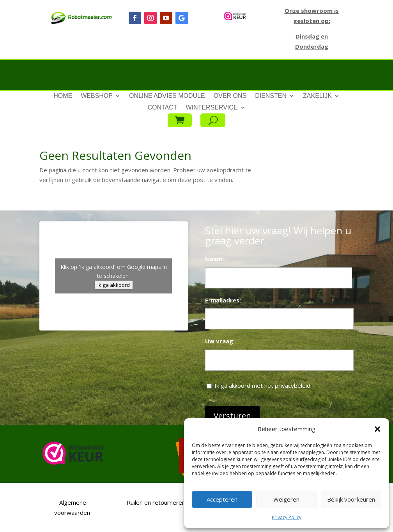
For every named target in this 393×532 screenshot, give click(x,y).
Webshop (97, 96)
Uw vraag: (220, 341)
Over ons (230, 96)
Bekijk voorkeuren (351, 499)
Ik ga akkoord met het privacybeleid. (263, 385)
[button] (377, 429)
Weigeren (286, 499)
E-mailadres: (223, 300)
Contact (162, 108)
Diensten (271, 96)
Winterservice (212, 108)
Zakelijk (317, 96)
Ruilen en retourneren (155, 502)
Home (63, 96)
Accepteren (222, 499)
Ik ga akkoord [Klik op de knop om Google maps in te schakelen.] (114, 285)
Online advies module (167, 96)
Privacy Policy (287, 517)
